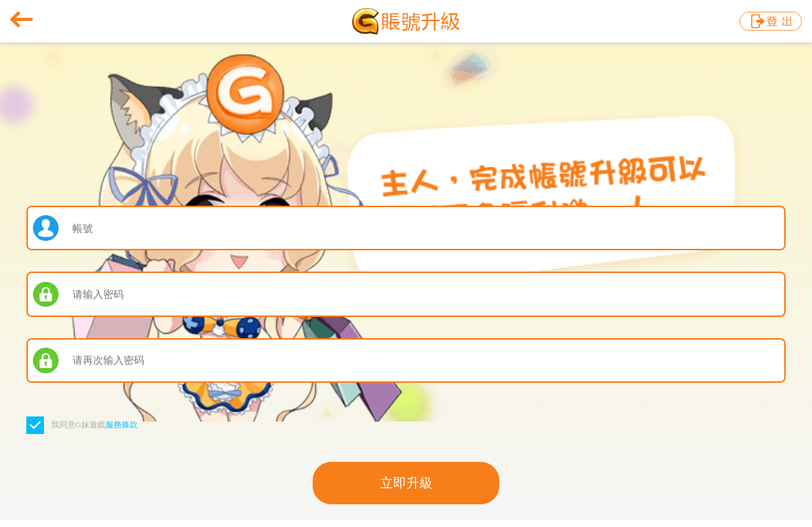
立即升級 (406, 483)
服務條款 (122, 425)
